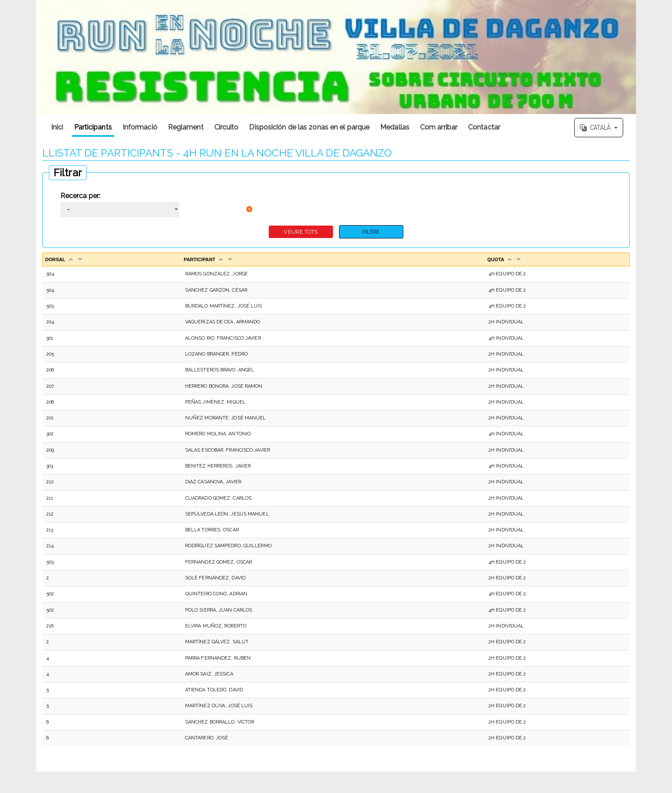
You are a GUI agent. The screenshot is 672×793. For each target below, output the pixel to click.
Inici (57, 127)
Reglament (186, 127)
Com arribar (439, 127)
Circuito (226, 127)
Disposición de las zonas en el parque (309, 127)
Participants (93, 127)
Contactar (484, 127)
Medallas (395, 127)
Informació (140, 127)
